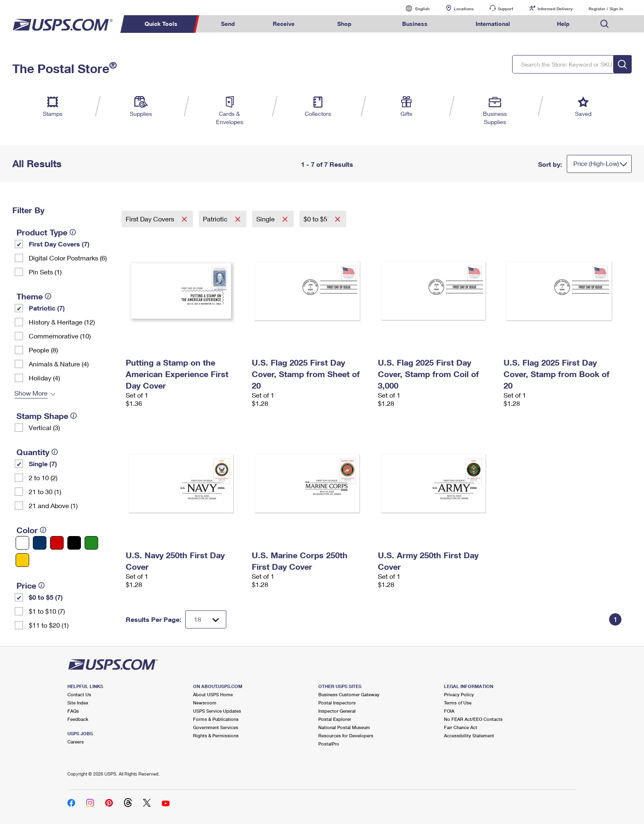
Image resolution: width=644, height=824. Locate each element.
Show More (31, 393)
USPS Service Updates (217, 711)
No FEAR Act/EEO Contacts (473, 719)
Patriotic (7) (47, 308)
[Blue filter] (40, 543)
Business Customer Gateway (349, 694)
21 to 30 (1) (45, 491)
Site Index (78, 703)
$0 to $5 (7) (46, 597)
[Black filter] (74, 543)
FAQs (73, 711)
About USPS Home (213, 694)
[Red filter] (57, 543)
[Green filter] (91, 543)
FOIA (449, 711)
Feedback (78, 719)
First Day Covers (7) (59, 244)
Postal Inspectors (337, 703)
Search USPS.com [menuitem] (605, 24)
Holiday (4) (44, 378)
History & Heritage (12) (62, 322)
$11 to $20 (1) (49, 625)
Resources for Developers (346, 735)
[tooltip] (73, 232)
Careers (76, 742)
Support (506, 9)
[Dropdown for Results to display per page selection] (206, 619)
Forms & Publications (216, 719)
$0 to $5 (316, 219)
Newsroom (205, 703)
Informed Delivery (555, 9)
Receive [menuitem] (284, 24)
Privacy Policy (459, 694)
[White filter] (22, 543)
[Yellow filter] (22, 560)
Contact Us (79, 694)
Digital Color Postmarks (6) (68, 258)
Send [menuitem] (228, 24)
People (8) (43, 350)
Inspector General (337, 711)
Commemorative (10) (60, 336)
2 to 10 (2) (43, 478)
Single (266, 219)
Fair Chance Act (461, 727)
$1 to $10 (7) (47, 611)
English (414, 8)
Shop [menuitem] (344, 24)
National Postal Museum (344, 727)
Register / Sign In (606, 9)
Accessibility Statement (469, 735)
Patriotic (216, 219)
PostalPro (329, 744)
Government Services (216, 727)
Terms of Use (458, 703)
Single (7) (43, 464)
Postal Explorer (335, 719)
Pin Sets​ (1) (45, 272)
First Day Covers (151, 219)
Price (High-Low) (596, 163)
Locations (464, 9)
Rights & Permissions (216, 735)
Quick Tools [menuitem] (161, 24)
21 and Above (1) (53, 505)
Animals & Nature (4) (59, 364)
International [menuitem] (493, 24)
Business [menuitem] (415, 24)
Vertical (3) (44, 427)
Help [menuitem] (563, 24)
